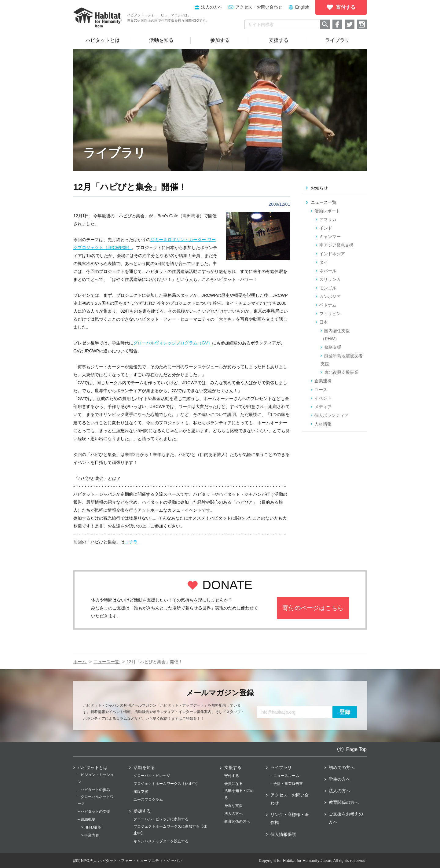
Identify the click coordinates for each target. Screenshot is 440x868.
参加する (142, 811)
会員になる (233, 784)
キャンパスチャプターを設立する (161, 841)
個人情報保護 (283, 834)
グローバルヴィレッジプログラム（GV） (173, 343)
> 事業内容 (90, 835)
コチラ (131, 542)
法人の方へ (233, 814)
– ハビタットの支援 (94, 811)
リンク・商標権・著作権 (290, 818)
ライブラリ (281, 767)
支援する (233, 767)
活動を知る (144, 767)
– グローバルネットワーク (96, 800)
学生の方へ (339, 779)
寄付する (232, 776)
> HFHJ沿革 (91, 827)
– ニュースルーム (285, 776)
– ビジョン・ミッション (96, 778)
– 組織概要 (86, 819)
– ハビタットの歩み (94, 790)
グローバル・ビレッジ (152, 776)
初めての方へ (342, 767)
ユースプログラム (148, 800)
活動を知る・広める (239, 794)
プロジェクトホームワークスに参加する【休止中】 (170, 830)
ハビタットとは (93, 767)
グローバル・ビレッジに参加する (161, 819)
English (302, 7)
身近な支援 (233, 806)
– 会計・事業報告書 (287, 784)
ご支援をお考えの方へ (346, 818)
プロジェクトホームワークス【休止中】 (167, 784)
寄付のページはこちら (313, 608)
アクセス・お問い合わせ (259, 7)
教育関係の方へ (237, 822)
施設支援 (141, 792)
